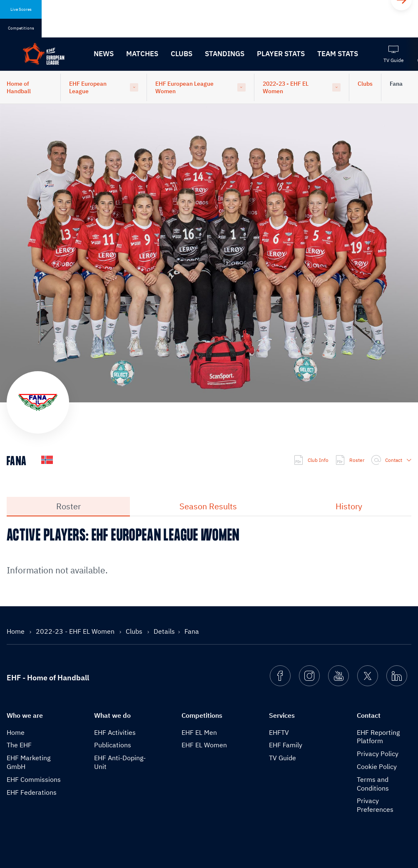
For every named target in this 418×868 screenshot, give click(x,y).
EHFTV (279, 732)
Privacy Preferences (375, 805)
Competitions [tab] (21, 28)
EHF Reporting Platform (378, 737)
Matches (142, 54)
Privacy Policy (378, 754)
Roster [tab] (68, 506)
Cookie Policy (377, 766)
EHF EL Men (199, 732)
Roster (350, 460)
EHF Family (286, 745)
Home (16, 631)
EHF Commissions (34, 779)
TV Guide (282, 758)
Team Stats (338, 54)
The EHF (19, 745)
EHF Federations (32, 792)
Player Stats (281, 54)
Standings (225, 54)
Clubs (182, 54)
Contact (391, 460)
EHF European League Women (184, 87)
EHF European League (88, 87)
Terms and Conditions (373, 784)
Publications (113, 745)
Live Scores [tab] (21, 9)
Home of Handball (19, 87)
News (104, 54)
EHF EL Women (204, 745)
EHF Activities (115, 732)
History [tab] (349, 506)
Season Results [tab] (208, 506)
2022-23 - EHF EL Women (286, 87)
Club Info (311, 460)
